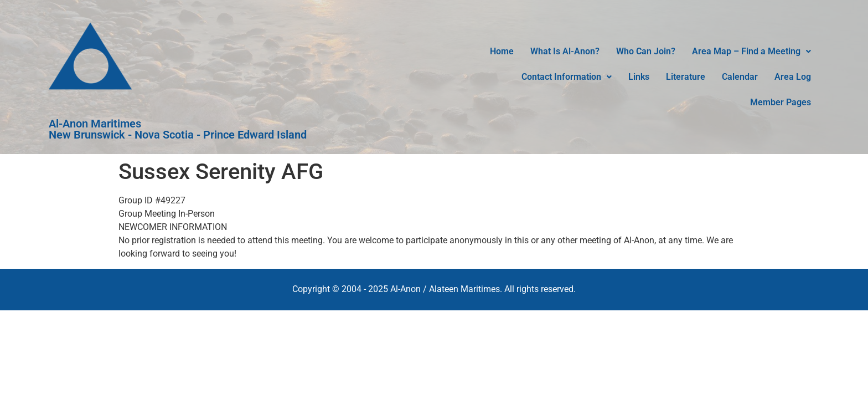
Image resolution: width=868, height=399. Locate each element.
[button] (751, 52)
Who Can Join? (646, 51)
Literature (686, 77)
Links (639, 77)
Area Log (793, 77)
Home (502, 51)
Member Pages (781, 102)
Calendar (740, 77)
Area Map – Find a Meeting (751, 51)
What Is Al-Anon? (565, 51)
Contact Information (567, 77)
